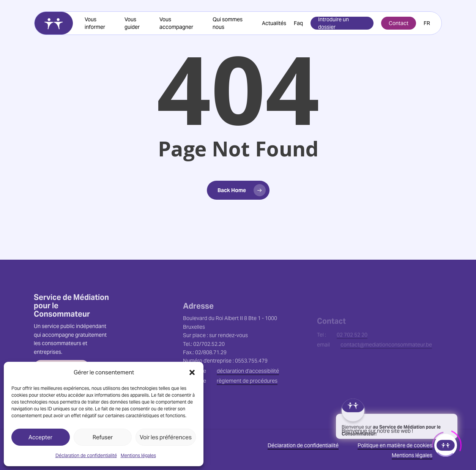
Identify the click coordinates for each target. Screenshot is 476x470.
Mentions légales (138, 455)
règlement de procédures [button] (247, 402)
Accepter (40, 437)
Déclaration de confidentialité (86, 455)
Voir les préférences (166, 437)
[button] (192, 372)
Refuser (103, 437)
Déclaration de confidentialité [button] (303, 445)
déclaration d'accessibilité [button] (248, 393)
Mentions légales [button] (412, 455)
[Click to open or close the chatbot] (446, 443)
